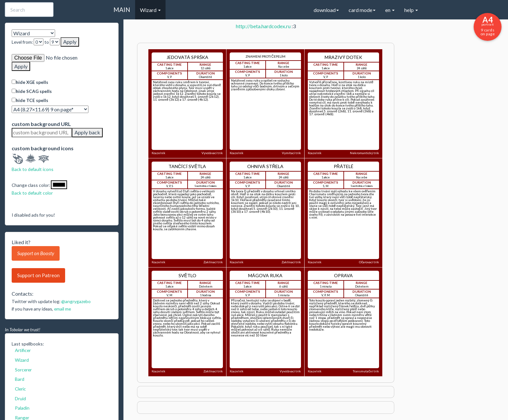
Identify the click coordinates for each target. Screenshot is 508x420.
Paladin (22, 408)
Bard (20, 379)
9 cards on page (488, 26)
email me (63, 309)
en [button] (390, 10)
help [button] (411, 10)
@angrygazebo (76, 301)
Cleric (20, 389)
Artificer (23, 350)
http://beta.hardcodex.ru (263, 26)
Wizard (22, 360)
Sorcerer (23, 370)
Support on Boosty (36, 253)
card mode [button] (362, 10)
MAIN (122, 10)
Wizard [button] (150, 10)
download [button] (326, 10)
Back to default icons (33, 169)
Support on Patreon (38, 275)
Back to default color (32, 193)
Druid (20, 398)
